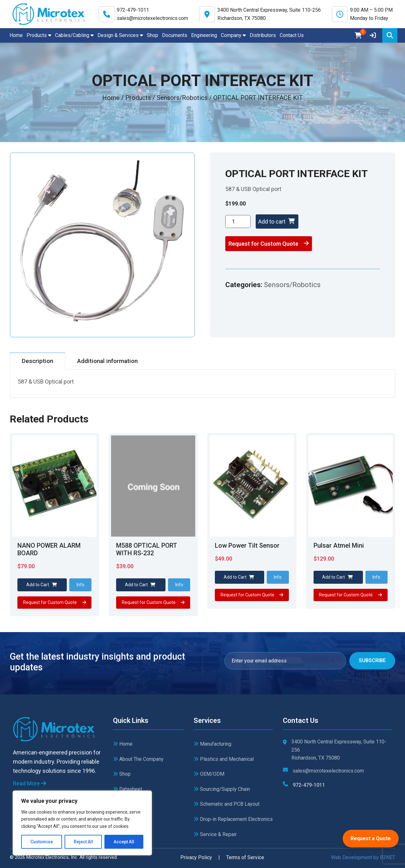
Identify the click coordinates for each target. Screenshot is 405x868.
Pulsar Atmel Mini (339, 545)
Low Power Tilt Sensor (247, 545)
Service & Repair (215, 834)
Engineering (204, 35)
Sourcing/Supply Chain (222, 789)
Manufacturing (212, 744)
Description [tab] (37, 361)
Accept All (124, 842)
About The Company (138, 759)
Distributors (263, 35)
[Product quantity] (238, 222)
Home (16, 35)
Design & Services (120, 35)
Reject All (83, 842)
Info (81, 585)
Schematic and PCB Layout (227, 804)
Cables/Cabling (74, 35)
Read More (30, 783)
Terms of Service (245, 857)
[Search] (390, 35)
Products (39, 35)
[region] (82, 823)
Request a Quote (371, 838)
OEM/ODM (209, 774)
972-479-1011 (133, 10)
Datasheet (128, 789)
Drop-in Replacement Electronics (233, 819)
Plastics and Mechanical (224, 759)
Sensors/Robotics (292, 285)
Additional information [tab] (107, 361)
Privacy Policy (196, 857)
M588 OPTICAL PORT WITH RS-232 (147, 549)
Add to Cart (42, 585)
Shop (153, 35)
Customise (42, 842)
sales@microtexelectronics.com (152, 18)
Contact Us (292, 35)
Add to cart (276, 222)
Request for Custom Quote (269, 244)
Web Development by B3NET (363, 857)
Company (233, 35)
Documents (175, 35)
